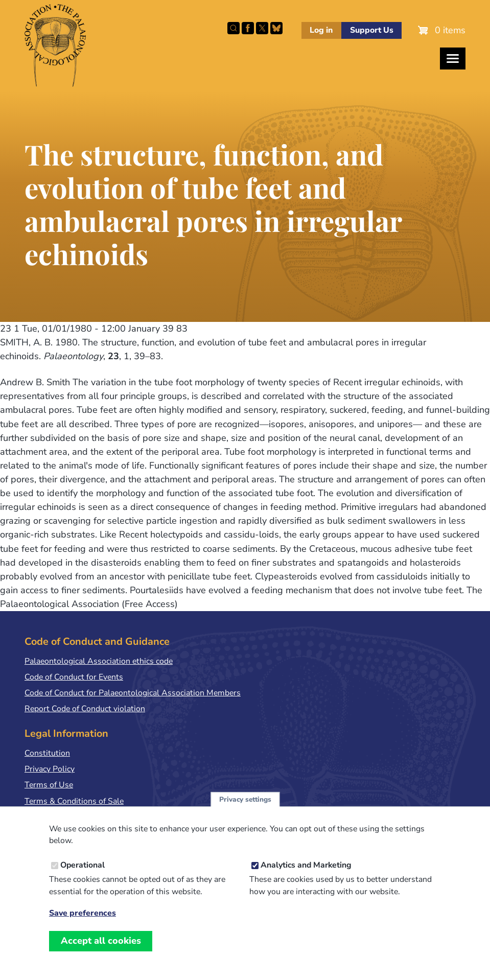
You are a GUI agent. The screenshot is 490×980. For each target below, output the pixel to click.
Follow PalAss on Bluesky (276, 28)
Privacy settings (245, 809)
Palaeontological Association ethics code (99, 661)
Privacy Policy (50, 769)
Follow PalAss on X (262, 28)
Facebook (248, 28)
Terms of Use (49, 785)
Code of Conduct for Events (74, 677)
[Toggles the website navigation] (453, 59)
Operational (83, 875)
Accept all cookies (101, 951)
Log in (321, 30)
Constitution (47, 753)
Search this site (234, 28)
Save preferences (83, 924)
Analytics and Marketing (306, 875)
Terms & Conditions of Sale (74, 801)
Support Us (372, 30)
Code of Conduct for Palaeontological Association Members (133, 693)
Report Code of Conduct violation (85, 709)
